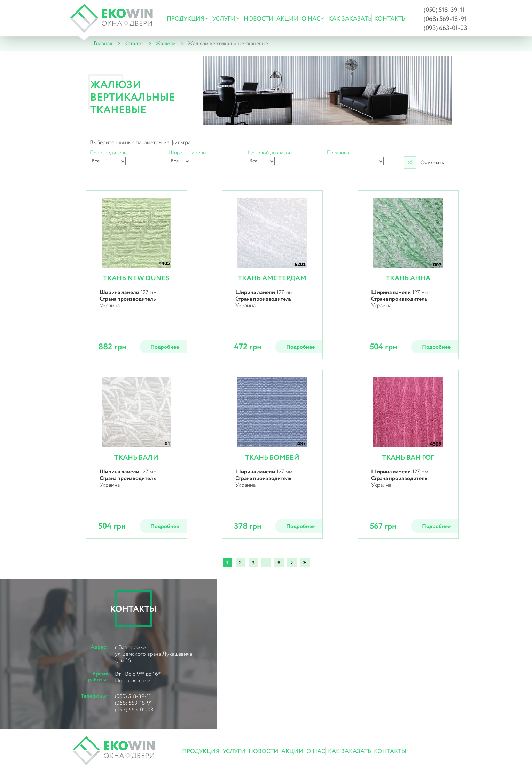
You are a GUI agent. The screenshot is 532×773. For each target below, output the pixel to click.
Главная (103, 44)
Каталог (134, 44)
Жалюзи (166, 44)
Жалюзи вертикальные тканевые (228, 44)
